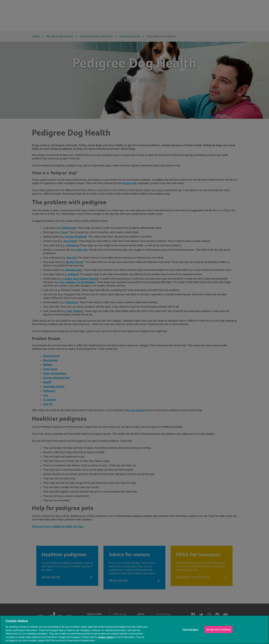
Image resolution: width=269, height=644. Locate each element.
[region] (134, 630)
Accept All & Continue (219, 629)
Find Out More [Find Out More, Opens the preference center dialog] (190, 629)
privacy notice (106, 637)
